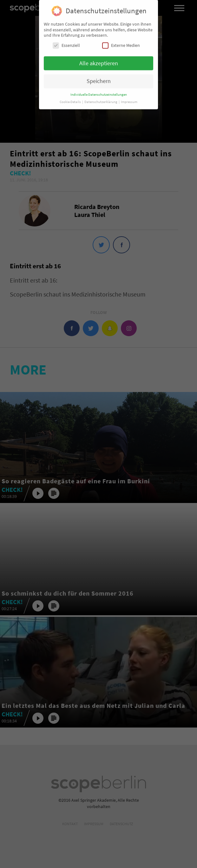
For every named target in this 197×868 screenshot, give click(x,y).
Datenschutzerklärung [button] (101, 100)
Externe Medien (121, 43)
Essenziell (66, 43)
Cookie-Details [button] (71, 100)
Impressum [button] (129, 100)
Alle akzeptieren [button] (99, 61)
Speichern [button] (99, 79)
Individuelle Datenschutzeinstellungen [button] (99, 92)
